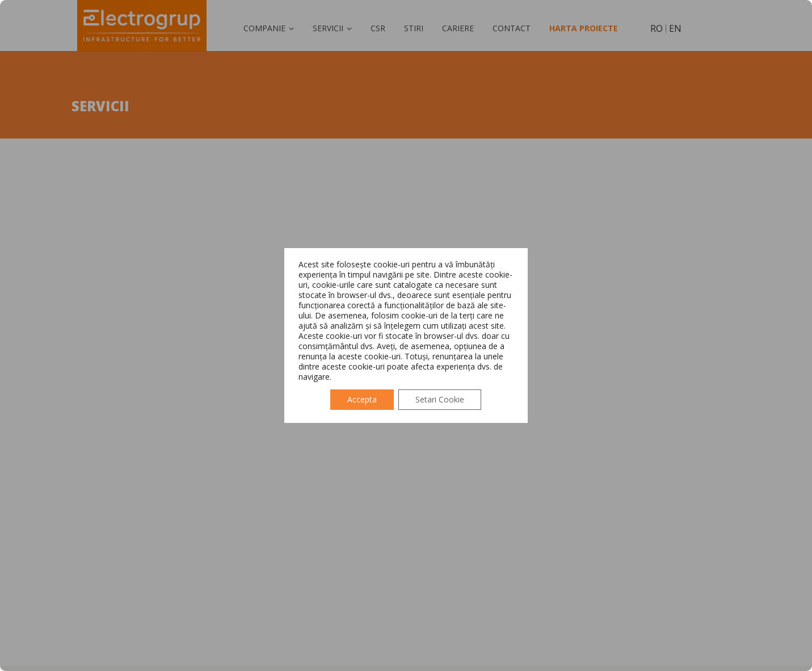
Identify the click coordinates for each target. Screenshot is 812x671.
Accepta (362, 399)
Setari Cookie (440, 399)
